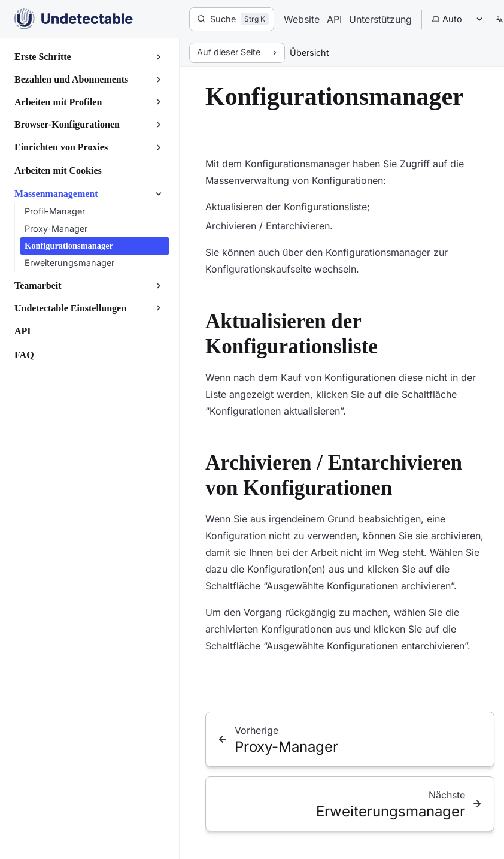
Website (302, 19)
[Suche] (232, 19)
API (334, 19)
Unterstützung (380, 19)
